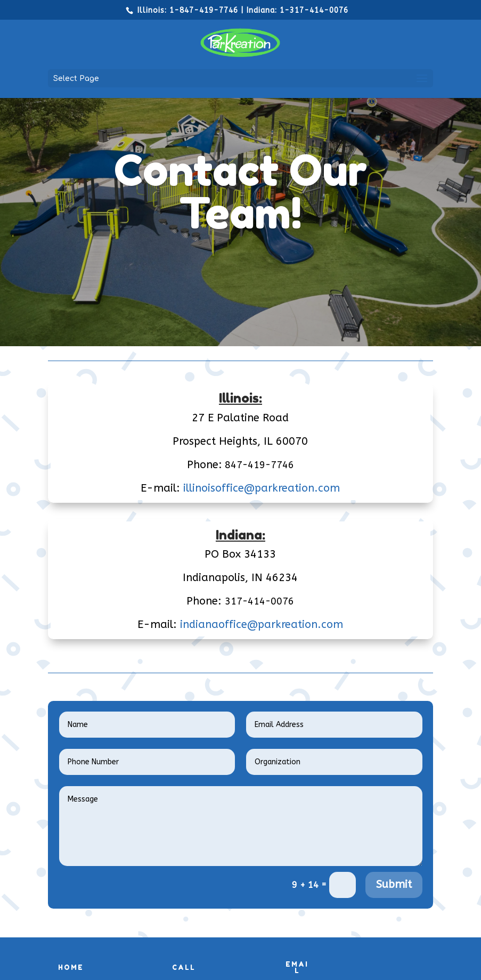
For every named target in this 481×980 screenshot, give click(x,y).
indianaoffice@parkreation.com (262, 624)
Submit (394, 884)
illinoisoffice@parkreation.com (262, 488)
